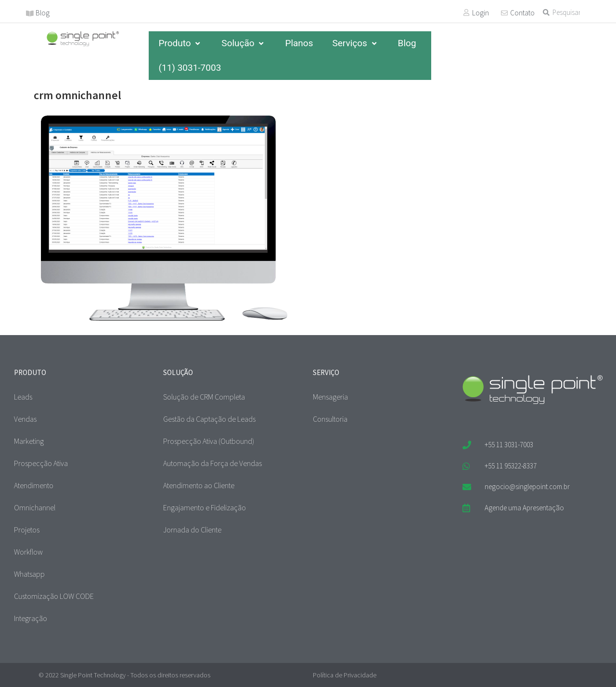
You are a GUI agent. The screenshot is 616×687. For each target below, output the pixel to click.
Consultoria (330, 419)
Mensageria (330, 397)
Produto (180, 43)
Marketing (29, 441)
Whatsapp (29, 574)
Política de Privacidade (345, 675)
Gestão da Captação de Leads (209, 419)
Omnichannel (35, 507)
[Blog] (30, 13)
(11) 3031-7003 (190, 68)
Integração (31, 618)
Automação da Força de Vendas (212, 463)
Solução (244, 43)
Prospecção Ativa (41, 463)
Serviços (355, 43)
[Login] (466, 13)
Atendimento (34, 485)
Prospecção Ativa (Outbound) (209, 441)
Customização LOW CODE (54, 596)
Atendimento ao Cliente (199, 485)
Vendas (25, 419)
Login (481, 13)
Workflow (28, 552)
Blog (43, 13)
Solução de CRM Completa (204, 397)
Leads (23, 397)
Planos (299, 43)
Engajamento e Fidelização (205, 507)
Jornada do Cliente (192, 530)
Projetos (27, 530)
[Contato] (504, 13)
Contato (522, 13)
